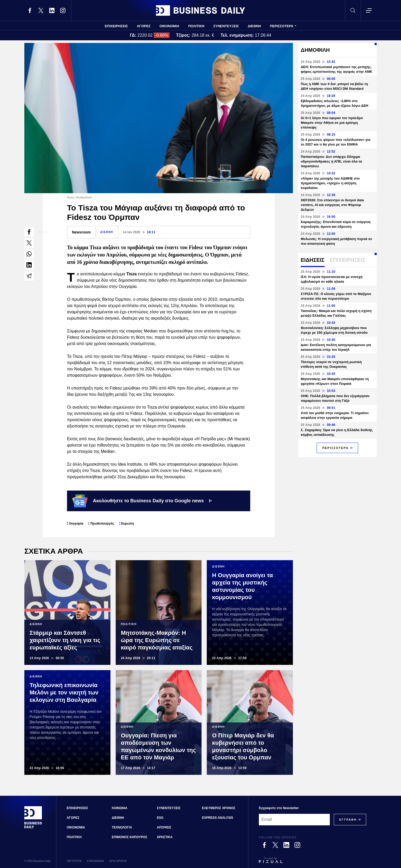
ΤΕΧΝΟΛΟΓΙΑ (122, 827)
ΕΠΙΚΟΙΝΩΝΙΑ (95, 861)
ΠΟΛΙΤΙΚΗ (196, 26)
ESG (160, 818)
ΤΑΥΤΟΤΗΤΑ (74, 861)
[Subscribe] (348, 820)
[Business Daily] (33, 828)
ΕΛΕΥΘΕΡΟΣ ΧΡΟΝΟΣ (219, 808)
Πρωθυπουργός (102, 524)
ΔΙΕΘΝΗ (255, 26)
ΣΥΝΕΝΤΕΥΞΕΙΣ (226, 26)
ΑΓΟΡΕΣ (144, 26)
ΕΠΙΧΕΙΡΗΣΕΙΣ (116, 26)
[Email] (294, 820)
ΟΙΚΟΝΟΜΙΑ (169, 26)
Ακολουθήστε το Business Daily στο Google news (142, 501)
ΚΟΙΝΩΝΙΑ (120, 808)
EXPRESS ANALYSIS (218, 818)
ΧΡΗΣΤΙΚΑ (165, 837)
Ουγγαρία (76, 524)
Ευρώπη (128, 524)
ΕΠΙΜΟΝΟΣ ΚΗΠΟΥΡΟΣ (129, 837)
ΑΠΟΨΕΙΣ (164, 827)
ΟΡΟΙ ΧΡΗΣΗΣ (118, 861)
